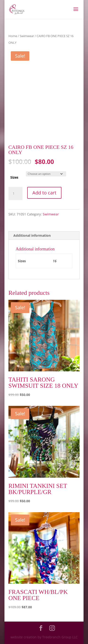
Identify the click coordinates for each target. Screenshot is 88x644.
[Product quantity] (15, 193)
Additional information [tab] (32, 235)
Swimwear (27, 36)
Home (13, 36)
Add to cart (44, 193)
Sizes (14, 177)
